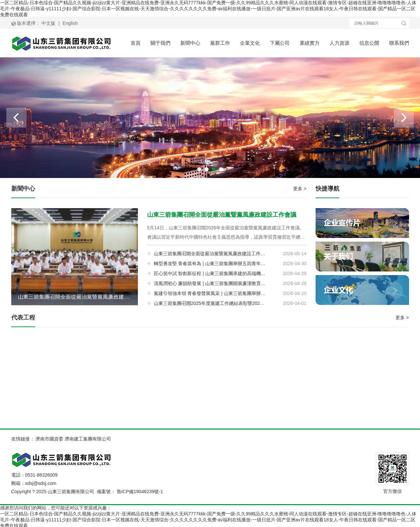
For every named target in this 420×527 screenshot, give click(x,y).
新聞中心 (190, 43)
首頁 (136, 43)
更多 (300, 189)
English (70, 23)
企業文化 (250, 43)
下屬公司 (280, 43)
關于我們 (160, 43)
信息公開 (369, 43)
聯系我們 (399, 43)
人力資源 (339, 43)
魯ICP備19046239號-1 (140, 492)
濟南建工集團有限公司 (88, 439)
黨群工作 (220, 43)
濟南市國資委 (49, 439)
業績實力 (310, 43)
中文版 (48, 23)
